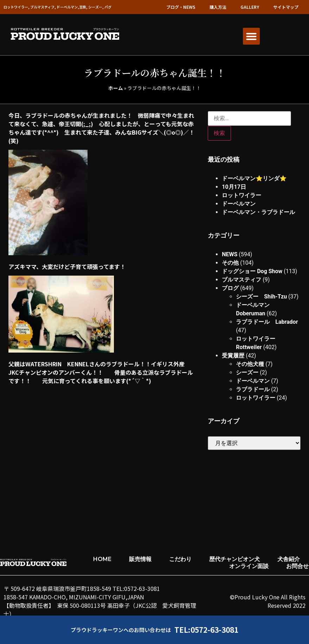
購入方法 (218, 7)
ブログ (230, 288)
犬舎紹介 (289, 559)
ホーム (116, 88)
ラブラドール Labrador (267, 322)
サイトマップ (286, 7)
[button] (251, 36)
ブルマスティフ (242, 280)
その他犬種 (250, 364)
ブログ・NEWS (181, 7)
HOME (102, 559)
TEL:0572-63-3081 (206, 630)
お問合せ (297, 566)
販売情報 (140, 559)
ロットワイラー (242, 195)
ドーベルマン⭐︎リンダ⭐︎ (254, 178)
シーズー (247, 372)
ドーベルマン (239, 204)
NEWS (230, 254)
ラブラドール (253, 389)
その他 (230, 263)
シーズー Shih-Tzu (261, 297)
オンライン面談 (249, 566)
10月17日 (234, 187)
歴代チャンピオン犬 (234, 559)
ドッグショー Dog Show (252, 271)
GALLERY (250, 7)
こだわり (180, 559)
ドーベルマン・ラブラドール (258, 212)
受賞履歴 (233, 356)
